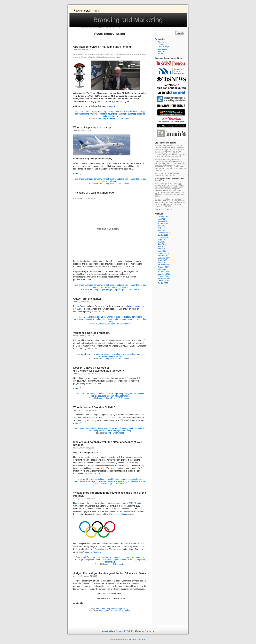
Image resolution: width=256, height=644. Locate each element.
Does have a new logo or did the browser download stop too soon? (99, 369)
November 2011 (164, 224)
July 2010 (161, 242)
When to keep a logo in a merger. (93, 128)
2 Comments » (132, 290)
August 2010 (162, 240)
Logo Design (136, 179)
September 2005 (164, 274)
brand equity (91, 112)
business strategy (137, 112)
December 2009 (164, 258)
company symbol (101, 179)
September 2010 (164, 237)
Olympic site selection (118, 514)
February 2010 (163, 253)
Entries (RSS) (107, 631)
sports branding (124, 431)
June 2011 (162, 226)
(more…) (111, 106)
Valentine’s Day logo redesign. (92, 333)
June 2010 (162, 244)
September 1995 (164, 281)
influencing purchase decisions (131, 114)
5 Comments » (125, 184)
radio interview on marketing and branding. (102, 47)
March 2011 (162, 230)
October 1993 (163, 283)
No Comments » (124, 324)
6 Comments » (119, 564)
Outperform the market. (87, 299)
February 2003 (163, 276)
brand (83, 112)
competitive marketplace (95, 319)
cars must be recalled (105, 465)
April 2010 (162, 249)
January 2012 (163, 221)
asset (86, 317)
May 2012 (161, 219)
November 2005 (164, 272)
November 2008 (164, 265)
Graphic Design (106, 290)
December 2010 (164, 233)
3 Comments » (125, 359)
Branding (102, 112)
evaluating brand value (120, 179)
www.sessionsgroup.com (164, 209)
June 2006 (162, 269)
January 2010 (163, 256)
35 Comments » (124, 118)
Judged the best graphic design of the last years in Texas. (110, 573)
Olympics (141, 560)
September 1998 (164, 279)
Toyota (142, 481)
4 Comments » (125, 611)
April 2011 (162, 228)
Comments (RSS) (122, 631)
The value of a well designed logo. (94, 193)
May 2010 (161, 246)
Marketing (111, 118)
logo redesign (138, 354)
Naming (161, 54)
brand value (100, 317)
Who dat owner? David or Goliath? (94, 407)
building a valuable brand (118, 112)
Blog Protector (132, 639)
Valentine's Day (115, 356)
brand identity (91, 428)
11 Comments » (119, 484)
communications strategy (86, 114)
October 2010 (163, 235)
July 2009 (161, 263)
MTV (117, 396)
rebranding (114, 181)
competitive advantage (107, 114)
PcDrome (142, 639)
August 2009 (162, 260)
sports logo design (120, 287)
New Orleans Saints (108, 431)
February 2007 (163, 267)
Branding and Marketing (128, 20)
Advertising (162, 42)
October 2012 (163, 217)
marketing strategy (110, 116)
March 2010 (162, 251)
